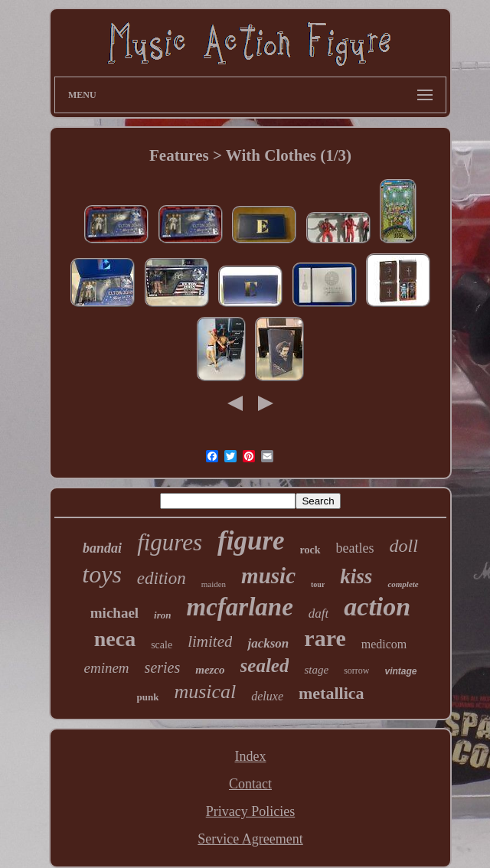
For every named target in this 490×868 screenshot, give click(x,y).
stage (316, 670)
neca (115, 639)
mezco (210, 670)
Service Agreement (250, 839)
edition (162, 578)
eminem (107, 668)
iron (162, 615)
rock (310, 550)
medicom (384, 644)
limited (210, 641)
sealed (265, 666)
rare (325, 638)
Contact (250, 784)
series (163, 667)
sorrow (356, 671)
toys (102, 574)
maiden (214, 584)
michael (114, 613)
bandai (102, 548)
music (268, 576)
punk (147, 697)
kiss (356, 576)
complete (403, 584)
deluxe (267, 696)
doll (404, 546)
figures (170, 542)
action (377, 607)
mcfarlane (240, 607)
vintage (400, 671)
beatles (355, 548)
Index (251, 756)
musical (205, 692)
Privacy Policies (250, 811)
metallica (332, 693)
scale (162, 645)
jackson (268, 643)
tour (318, 584)
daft (318, 613)
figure (251, 541)
